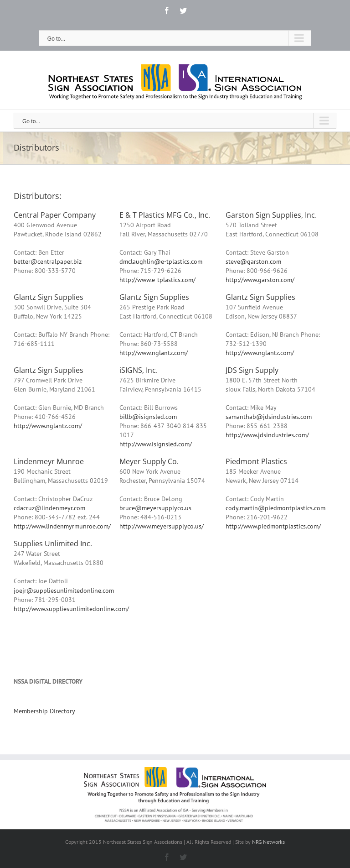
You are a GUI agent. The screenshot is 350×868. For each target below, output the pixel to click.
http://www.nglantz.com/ (154, 353)
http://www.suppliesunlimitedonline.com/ (71, 609)
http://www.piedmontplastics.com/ (273, 526)
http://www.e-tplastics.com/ (157, 280)
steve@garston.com (253, 261)
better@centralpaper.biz (48, 261)
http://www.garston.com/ (260, 280)
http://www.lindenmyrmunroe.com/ (62, 526)
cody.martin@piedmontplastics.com (275, 508)
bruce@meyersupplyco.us (155, 508)
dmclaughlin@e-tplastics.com (161, 261)
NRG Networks (268, 842)
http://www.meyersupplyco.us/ (162, 526)
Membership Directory (44, 711)
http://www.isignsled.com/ (156, 444)
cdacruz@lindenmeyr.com (49, 508)
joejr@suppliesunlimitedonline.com (64, 591)
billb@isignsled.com (148, 417)
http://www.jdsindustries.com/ (267, 435)
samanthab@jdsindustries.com (269, 417)
